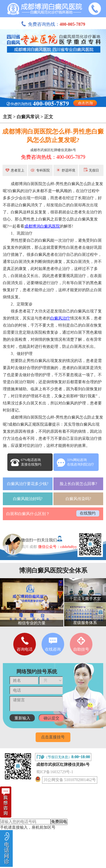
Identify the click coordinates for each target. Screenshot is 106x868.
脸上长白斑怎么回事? (78, 484)
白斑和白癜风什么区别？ (28, 514)
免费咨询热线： (53, 24)
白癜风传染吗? (78, 499)
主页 (7, 117)
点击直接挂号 (53, 737)
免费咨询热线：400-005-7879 (53, 157)
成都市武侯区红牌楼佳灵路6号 (53, 150)
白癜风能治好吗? (28, 499)
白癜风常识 (28, 117)
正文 (49, 117)
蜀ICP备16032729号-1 (55, 772)
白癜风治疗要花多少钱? (28, 484)
